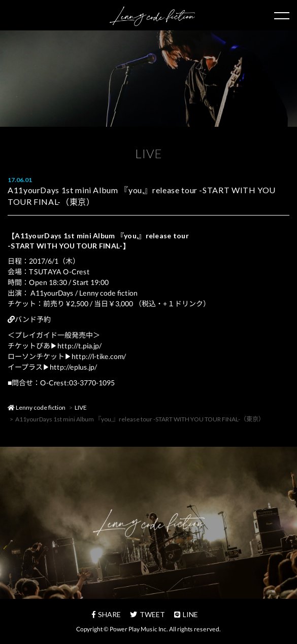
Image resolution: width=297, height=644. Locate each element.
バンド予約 (29, 319)
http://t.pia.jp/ (79, 346)
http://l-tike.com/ (99, 356)
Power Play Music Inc (138, 629)
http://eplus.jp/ (73, 367)
